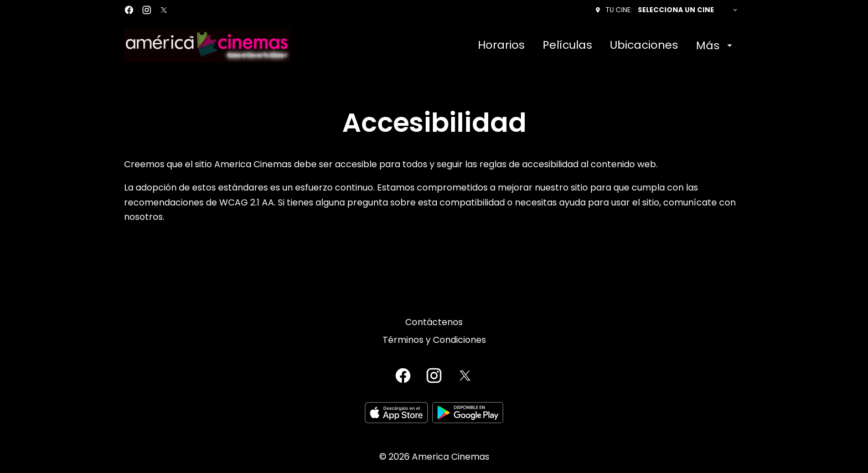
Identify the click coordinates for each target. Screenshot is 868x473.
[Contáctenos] (434, 322)
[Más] (715, 45)
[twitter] (164, 10)
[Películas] (567, 45)
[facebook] (129, 10)
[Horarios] (501, 45)
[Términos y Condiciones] (434, 340)
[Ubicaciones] (644, 45)
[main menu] (606, 45)
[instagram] (147, 10)
